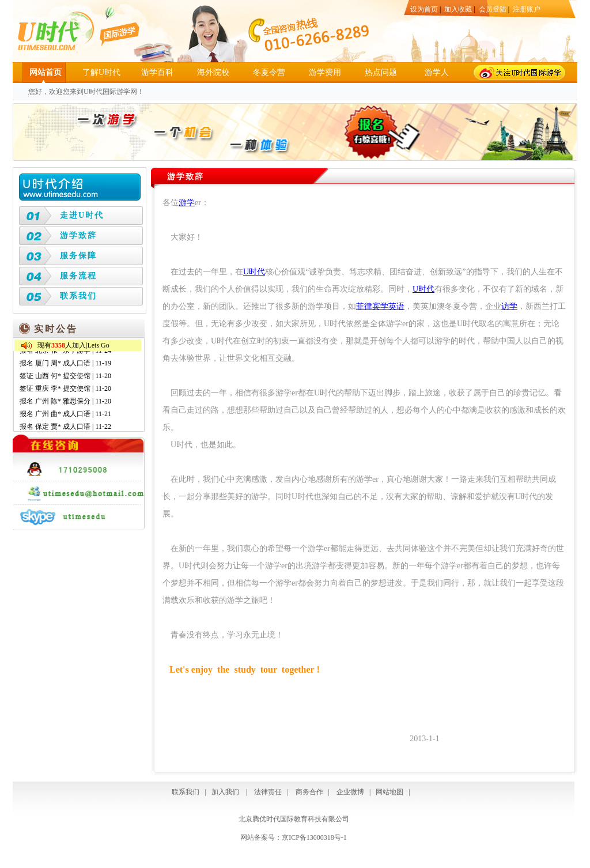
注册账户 (527, 9)
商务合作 (308, 792)
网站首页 (46, 72)
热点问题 (381, 72)
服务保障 (78, 256)
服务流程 (78, 276)
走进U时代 (82, 215)
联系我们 (78, 296)
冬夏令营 (269, 72)
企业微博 (350, 792)
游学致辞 (78, 235)
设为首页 (424, 9)
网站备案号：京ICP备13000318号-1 (294, 837)
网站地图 (389, 792)
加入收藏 (458, 9)
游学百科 (157, 72)
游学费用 (325, 72)
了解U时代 (101, 72)
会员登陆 (493, 9)
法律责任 (268, 792)
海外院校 (213, 72)
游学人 (437, 72)
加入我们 (225, 792)
